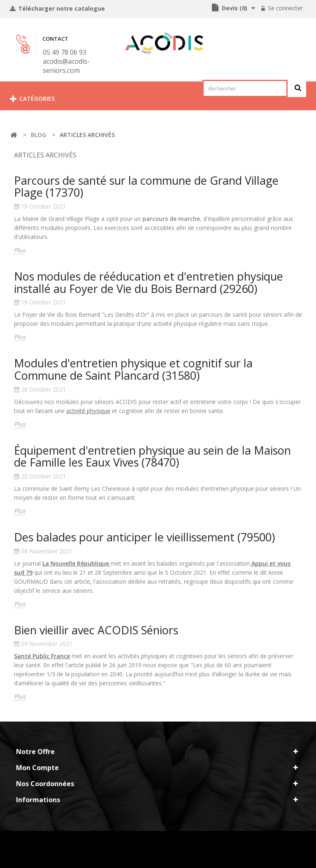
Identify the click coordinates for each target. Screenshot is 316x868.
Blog (38, 135)
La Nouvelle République (76, 563)
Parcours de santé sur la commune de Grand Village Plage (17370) (146, 187)
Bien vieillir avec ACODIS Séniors (96, 630)
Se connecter (285, 8)
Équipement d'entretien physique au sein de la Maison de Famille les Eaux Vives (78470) (152, 456)
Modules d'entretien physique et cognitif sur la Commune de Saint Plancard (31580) (133, 369)
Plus (20, 250)
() (234, 8)
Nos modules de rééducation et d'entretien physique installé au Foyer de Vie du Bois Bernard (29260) (149, 282)
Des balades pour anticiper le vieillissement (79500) (144, 537)
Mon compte (37, 768)
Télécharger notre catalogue (61, 8)
